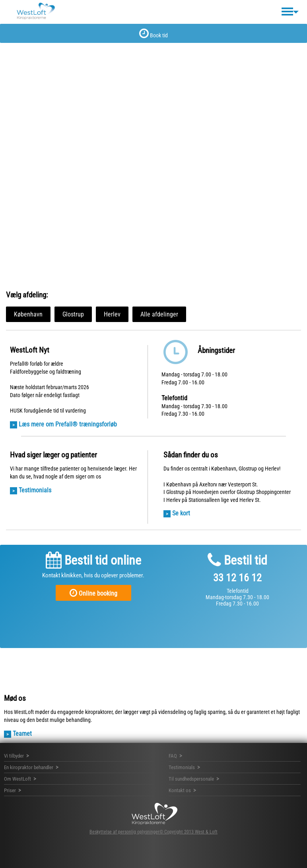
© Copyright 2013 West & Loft (188, 832)
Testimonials (35, 490)
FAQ (173, 756)
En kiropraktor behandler (29, 767)
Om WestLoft (17, 779)
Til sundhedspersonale (191, 779)
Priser (10, 790)
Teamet (22, 734)
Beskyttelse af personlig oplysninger (124, 832)
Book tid (153, 33)
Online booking (93, 593)
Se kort (181, 513)
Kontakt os (180, 790)
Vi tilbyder (14, 756)
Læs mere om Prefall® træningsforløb (68, 424)
